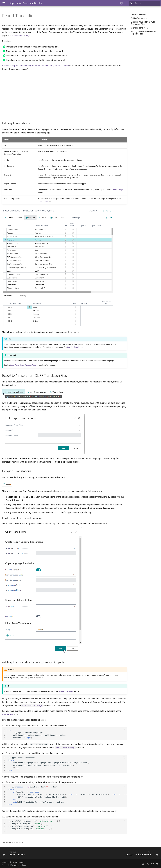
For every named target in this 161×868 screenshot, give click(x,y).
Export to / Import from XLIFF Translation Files (143, 23)
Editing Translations (139, 18)
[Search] (145, 3)
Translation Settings (21, 36)
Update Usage (117, 190)
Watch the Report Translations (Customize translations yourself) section (35, 66)
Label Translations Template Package (24, 365)
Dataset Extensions (66, 691)
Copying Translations (140, 28)
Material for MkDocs (18, 865)
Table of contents (139, 15)
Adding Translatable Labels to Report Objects (143, 33)
